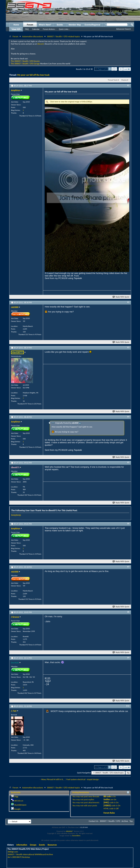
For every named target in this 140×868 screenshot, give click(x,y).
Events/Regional (92, 25)
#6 (128, 524)
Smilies (107, 799)
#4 (128, 417)
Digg (16, 796)
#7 (128, 567)
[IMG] (106, 802)
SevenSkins (76, 836)
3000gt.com (13, 852)
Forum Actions (49, 29)
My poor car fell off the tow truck (33, 75)
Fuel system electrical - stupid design (83, 779)
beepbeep (16, 515)
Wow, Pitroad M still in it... (53, 779)
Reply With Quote (121, 297)
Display (124, 80)
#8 (128, 612)
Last (127, 69)
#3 (128, 347)
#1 (128, 85)
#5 (128, 462)
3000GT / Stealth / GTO (110, 821)
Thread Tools (113, 80)
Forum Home (16, 29)
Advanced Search (123, 29)
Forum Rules (109, 813)
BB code (107, 796)
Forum (30, 25)
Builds (60, 25)
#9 (128, 658)
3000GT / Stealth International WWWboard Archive (30, 854)
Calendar (36, 29)
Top (128, 773)
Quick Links (64, 29)
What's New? (45, 25)
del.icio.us (19, 801)
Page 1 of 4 (102, 69)
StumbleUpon (20, 805)
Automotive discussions (33, 36)
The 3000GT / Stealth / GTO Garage (25, 64)
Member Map (75, 25)
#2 (128, 302)
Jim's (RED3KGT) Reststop (19, 857)
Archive (125, 821)
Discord (41, 44)
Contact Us (93, 821)
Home (16, 25)
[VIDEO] (107, 805)
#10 (128, 706)
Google (17, 809)
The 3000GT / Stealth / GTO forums (25, 61)
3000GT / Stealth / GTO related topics (63, 36)
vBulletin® (69, 831)
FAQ (27, 29)
